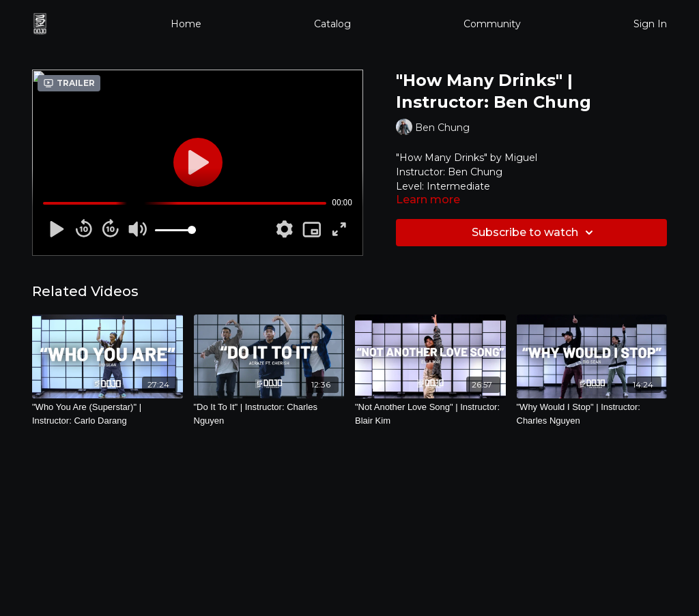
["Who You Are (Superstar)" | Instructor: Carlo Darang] (108, 414)
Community (492, 24)
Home (186, 24)
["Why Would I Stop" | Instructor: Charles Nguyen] (592, 414)
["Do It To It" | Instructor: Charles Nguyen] (269, 414)
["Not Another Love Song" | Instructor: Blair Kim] (430, 414)
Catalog (332, 24)
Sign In (650, 24)
